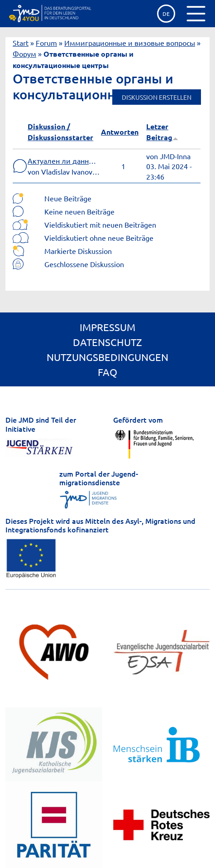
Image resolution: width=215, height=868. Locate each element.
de (166, 14)
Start (21, 43)
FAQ (107, 372)
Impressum (107, 327)
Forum (46, 43)
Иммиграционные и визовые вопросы (130, 43)
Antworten (120, 132)
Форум (24, 54)
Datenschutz (107, 342)
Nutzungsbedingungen (107, 357)
